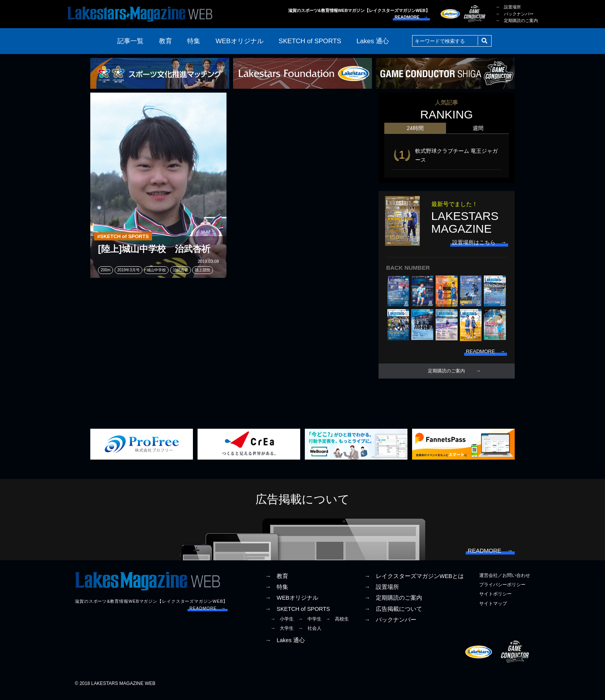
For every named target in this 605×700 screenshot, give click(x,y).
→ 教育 (277, 581)
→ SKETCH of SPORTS (297, 614)
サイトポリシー (495, 599)
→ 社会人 (310, 633)
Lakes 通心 (373, 41)
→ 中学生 (310, 624)
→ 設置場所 (508, 7)
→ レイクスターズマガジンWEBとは (414, 581)
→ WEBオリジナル (292, 603)
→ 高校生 (337, 624)
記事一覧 (130, 41)
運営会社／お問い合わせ (505, 580)
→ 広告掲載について (393, 614)
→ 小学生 (282, 624)
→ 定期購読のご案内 (517, 20)
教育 (166, 41)
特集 (194, 41)
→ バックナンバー (515, 14)
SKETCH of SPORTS (310, 41)
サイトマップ (493, 609)
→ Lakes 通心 (285, 645)
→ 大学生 (282, 633)
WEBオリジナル (240, 41)
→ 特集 (277, 592)
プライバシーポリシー (502, 590)
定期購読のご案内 (446, 374)
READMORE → (411, 17)
